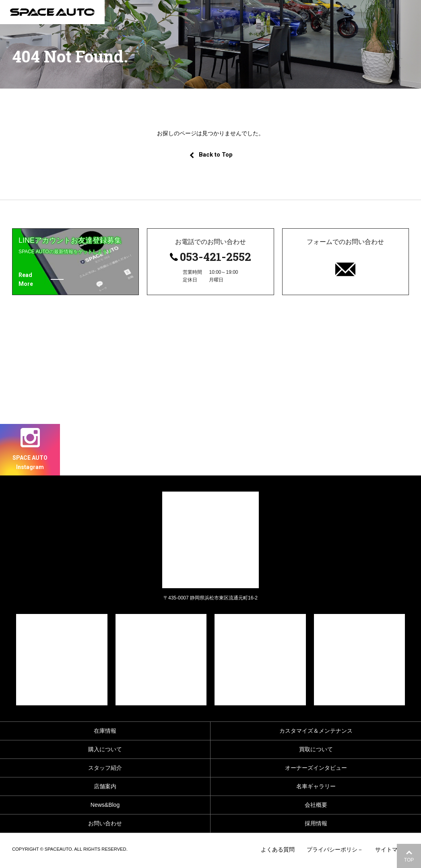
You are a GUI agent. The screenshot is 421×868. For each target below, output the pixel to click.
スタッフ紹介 (105, 768)
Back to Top (211, 155)
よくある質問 (278, 849)
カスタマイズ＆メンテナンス (316, 731)
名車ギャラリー (316, 786)
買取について (316, 749)
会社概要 (316, 805)
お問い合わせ (105, 823)
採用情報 (316, 823)
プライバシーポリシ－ (335, 849)
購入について (105, 749)
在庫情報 (105, 731)
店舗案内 (105, 786)
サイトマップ (392, 849)
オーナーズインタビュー (316, 768)
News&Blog (105, 805)
